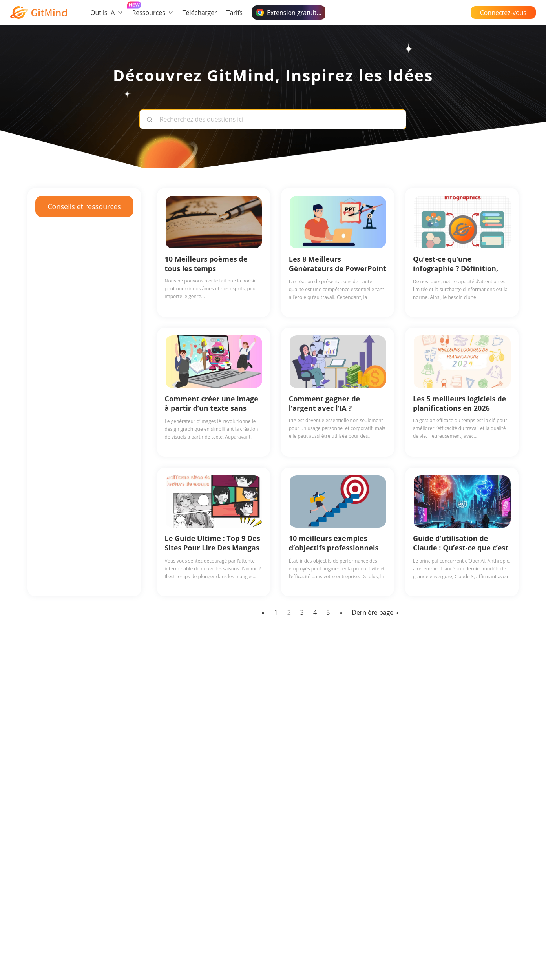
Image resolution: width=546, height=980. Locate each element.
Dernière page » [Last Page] (375, 612)
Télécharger (200, 13)
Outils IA (106, 13)
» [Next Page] (341, 612)
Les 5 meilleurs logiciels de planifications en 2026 (459, 403)
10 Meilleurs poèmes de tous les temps (206, 264)
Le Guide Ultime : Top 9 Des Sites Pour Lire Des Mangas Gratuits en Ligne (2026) (213, 548)
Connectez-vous (503, 13)
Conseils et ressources (84, 206)
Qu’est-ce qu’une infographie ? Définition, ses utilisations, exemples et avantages (458, 273)
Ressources (152, 13)
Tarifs (235, 13)
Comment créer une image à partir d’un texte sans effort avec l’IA (212, 408)
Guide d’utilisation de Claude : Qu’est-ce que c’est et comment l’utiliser (461, 548)
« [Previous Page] (263, 612)
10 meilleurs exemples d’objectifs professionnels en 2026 (334, 548)
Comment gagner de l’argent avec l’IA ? (324, 403)
